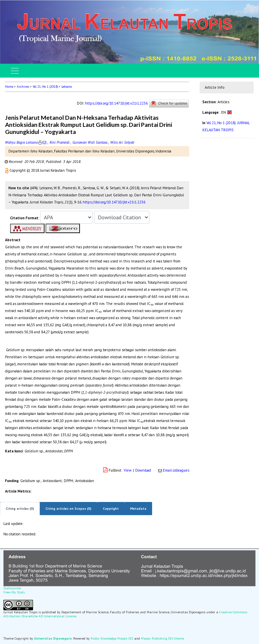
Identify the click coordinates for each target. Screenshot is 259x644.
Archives (23, 87)
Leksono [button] (67, 87)
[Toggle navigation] (15, 71)
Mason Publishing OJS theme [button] (162, 638)
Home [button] (9, 87)
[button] (7, 170)
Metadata (138, 509)
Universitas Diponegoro (53, 638)
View (128, 470)
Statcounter (12, 588)
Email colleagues (176, 470)
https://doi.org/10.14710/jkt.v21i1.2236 (116, 103)
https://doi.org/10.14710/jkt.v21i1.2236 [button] (114, 202)
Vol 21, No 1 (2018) (45, 87)
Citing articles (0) (20, 509)
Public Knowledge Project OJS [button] (112, 638)
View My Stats (14, 592)
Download (143, 470)
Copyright (111, 509)
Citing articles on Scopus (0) (68, 509)
